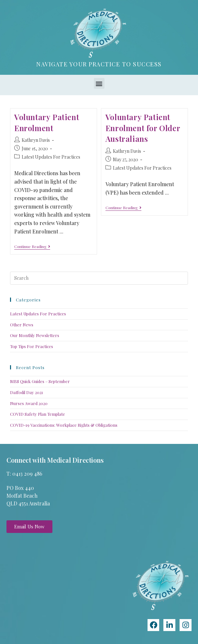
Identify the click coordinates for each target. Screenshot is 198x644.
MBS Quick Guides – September (40, 381)
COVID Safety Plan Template (38, 414)
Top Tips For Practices (32, 346)
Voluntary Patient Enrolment (47, 122)
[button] (99, 83)
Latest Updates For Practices (51, 157)
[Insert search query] (99, 278)
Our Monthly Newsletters (35, 335)
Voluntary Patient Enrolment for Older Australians (143, 128)
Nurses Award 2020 (29, 403)
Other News (22, 325)
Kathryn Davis (36, 140)
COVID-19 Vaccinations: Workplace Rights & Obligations (64, 425)
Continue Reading (32, 247)
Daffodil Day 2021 (27, 392)
